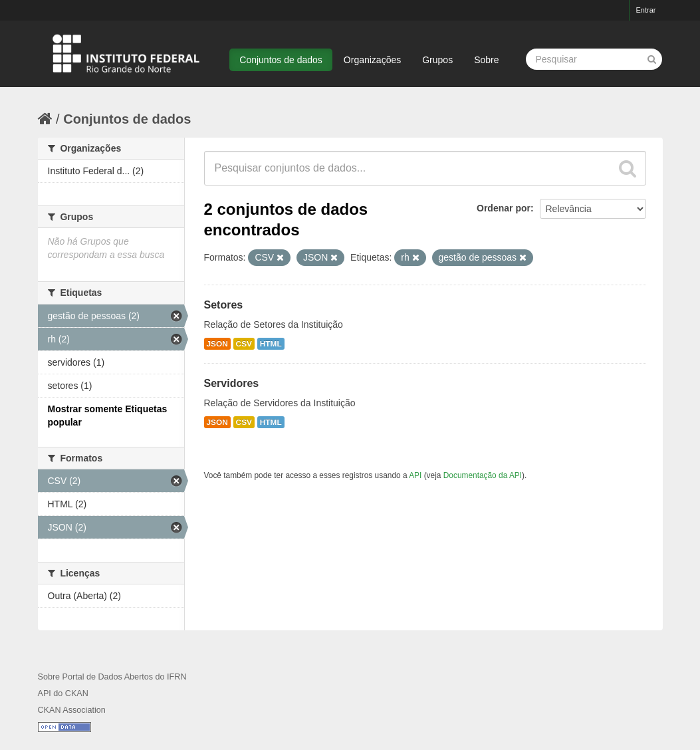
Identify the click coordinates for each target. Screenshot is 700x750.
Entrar (646, 10)
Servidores (232, 383)
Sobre (486, 60)
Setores (224, 305)
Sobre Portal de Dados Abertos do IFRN (112, 677)
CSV (244, 344)
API (415, 475)
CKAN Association (72, 710)
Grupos (437, 60)
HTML (271, 344)
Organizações (372, 60)
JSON (217, 344)
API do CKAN (63, 693)
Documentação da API (483, 475)
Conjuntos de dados (281, 60)
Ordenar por (504, 208)
